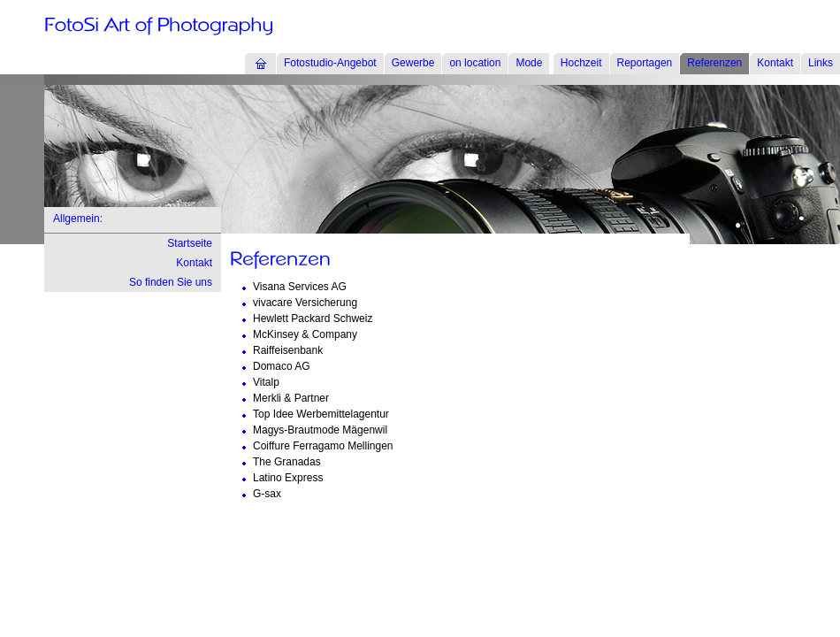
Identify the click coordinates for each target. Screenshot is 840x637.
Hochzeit (581, 63)
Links (821, 63)
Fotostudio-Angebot (330, 63)
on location (475, 63)
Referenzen (714, 63)
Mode (529, 63)
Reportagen (645, 63)
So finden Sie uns (171, 282)
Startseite (190, 243)
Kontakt (775, 63)
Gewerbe (413, 63)
